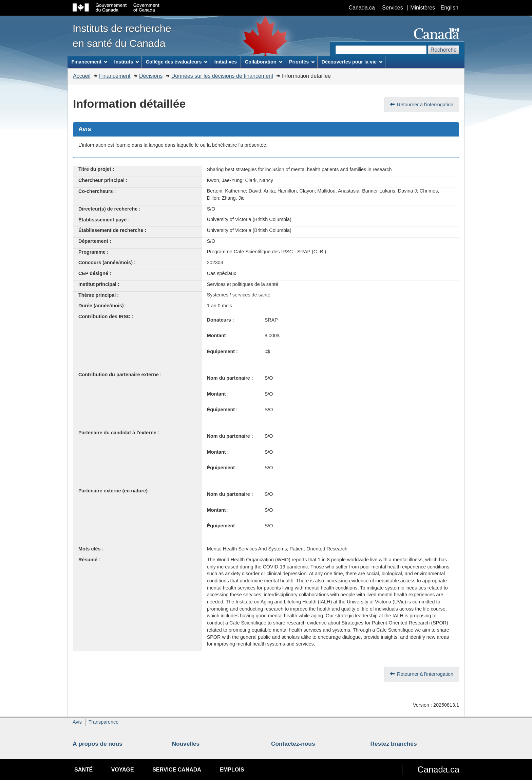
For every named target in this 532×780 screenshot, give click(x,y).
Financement (115, 76)
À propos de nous (98, 744)
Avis (77, 722)
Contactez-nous (293, 744)
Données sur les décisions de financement (222, 76)
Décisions (151, 76)
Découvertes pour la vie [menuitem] (352, 62)
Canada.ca (362, 8)
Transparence (103, 722)
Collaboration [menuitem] (264, 62)
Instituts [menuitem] (126, 62)
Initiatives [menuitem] (226, 62)
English (450, 8)
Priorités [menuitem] (302, 62)
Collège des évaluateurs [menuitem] (177, 62)
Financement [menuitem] (89, 62)
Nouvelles (186, 744)
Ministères (423, 8)
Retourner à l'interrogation (425, 105)
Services (392, 8)
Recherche (444, 50)
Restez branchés (394, 744)
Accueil (82, 76)
